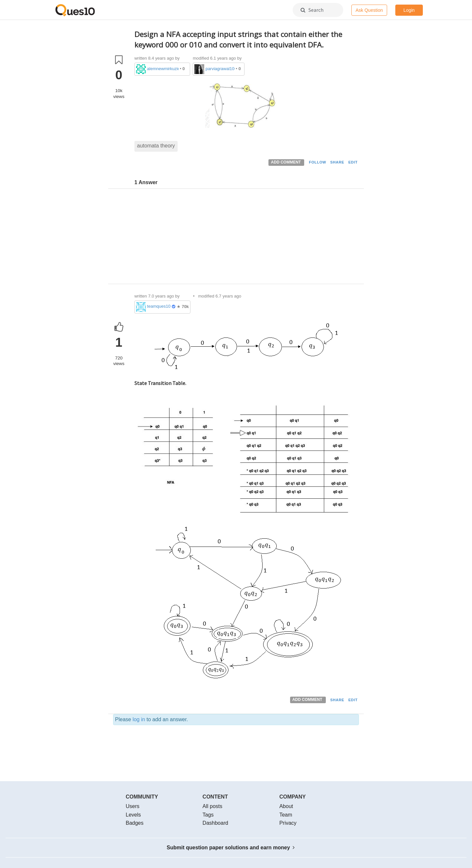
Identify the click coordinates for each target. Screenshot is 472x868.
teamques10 (159, 306)
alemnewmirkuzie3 (163, 69)
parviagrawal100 (220, 69)
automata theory (156, 146)
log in (139, 719)
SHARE (337, 162)
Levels (133, 815)
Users (133, 806)
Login (409, 10)
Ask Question (369, 10)
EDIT (353, 162)
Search (312, 10)
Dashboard (215, 823)
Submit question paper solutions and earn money (231, 848)
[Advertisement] (247, 238)
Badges (135, 823)
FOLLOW (317, 162)
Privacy (288, 823)
